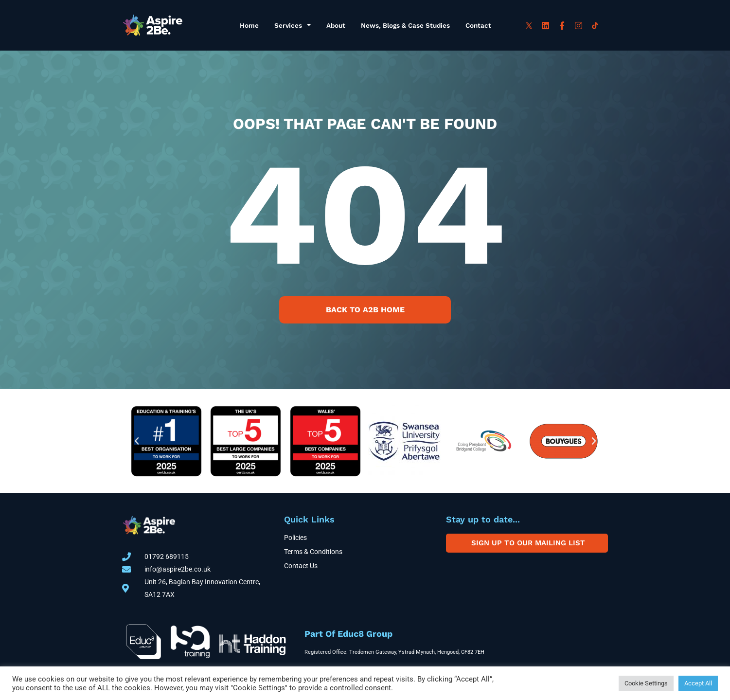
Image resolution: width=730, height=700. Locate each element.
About (336, 25)
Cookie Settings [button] (646, 683)
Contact (478, 25)
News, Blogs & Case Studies (405, 25)
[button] (137, 441)
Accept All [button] (698, 683)
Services (293, 25)
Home (249, 25)
